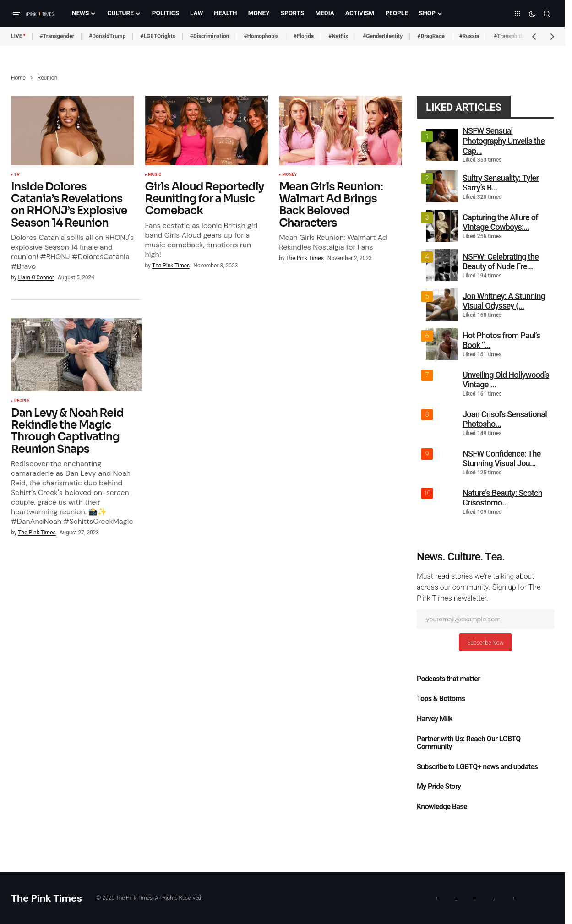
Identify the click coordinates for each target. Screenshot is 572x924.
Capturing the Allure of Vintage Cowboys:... (500, 222)
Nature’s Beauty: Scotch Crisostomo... (502, 498)
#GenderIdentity (383, 36)
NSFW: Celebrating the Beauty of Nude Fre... (501, 262)
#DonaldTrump (107, 36)
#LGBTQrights (158, 36)
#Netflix (338, 36)
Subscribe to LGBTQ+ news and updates (477, 767)
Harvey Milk (435, 719)
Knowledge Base (442, 807)
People (22, 401)
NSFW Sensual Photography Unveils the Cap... (504, 141)
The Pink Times (46, 898)
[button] (16, 14)
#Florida (304, 36)
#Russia (469, 36)
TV (17, 175)
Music (155, 175)
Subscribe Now (485, 643)
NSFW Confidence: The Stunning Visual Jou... (502, 459)
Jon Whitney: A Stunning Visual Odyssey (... (504, 301)
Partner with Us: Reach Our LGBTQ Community (469, 743)
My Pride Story (439, 787)
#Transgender (57, 36)
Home (18, 78)
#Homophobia (261, 36)
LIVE (17, 36)
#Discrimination (210, 36)
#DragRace (431, 36)
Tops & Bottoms (441, 699)
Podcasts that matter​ (448, 679)
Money (289, 175)
